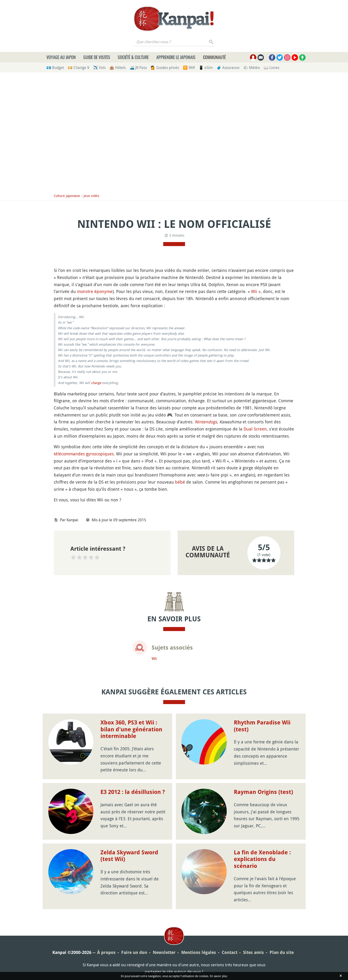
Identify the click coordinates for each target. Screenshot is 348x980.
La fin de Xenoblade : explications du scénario (262, 859)
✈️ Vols (99, 68)
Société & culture (133, 57)
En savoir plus (219, 976)
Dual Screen (255, 429)
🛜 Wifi (189, 68)
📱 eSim (206, 68)
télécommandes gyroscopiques (84, 454)
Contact (230, 952)
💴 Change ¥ (79, 68)
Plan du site (282, 952)
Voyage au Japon (61, 57)
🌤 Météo (252, 68)
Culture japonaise (67, 196)
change (96, 383)
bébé (180, 482)
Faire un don (134, 952)
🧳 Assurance (228, 68)
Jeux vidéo (91, 196)
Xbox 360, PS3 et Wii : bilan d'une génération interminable (131, 729)
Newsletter (164, 952)
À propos (106, 952)
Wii (254, 291)
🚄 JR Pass (138, 68)
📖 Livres (271, 68)
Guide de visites (97, 57)
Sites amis (253, 952)
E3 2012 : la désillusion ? (133, 792)
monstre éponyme (95, 291)
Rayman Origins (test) (263, 792)
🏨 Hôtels (118, 68)
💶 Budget (55, 68)
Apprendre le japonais (176, 57)
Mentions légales (199, 952)
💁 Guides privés (165, 68)
